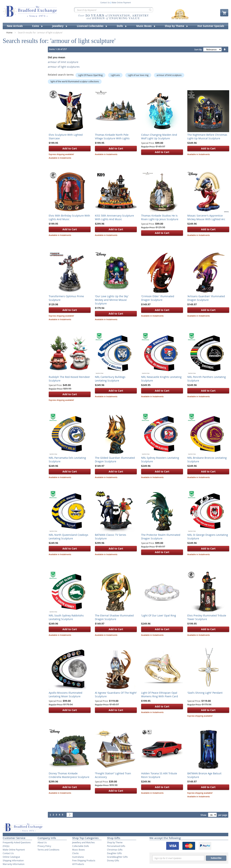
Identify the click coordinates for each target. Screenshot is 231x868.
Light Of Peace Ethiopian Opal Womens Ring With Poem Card (160, 694)
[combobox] (114, 10)
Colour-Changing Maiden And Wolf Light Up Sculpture (159, 137)
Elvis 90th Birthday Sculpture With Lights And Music (69, 217)
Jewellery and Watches (83, 842)
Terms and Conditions (48, 850)
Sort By (198, 50)
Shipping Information (13, 860)
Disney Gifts (113, 860)
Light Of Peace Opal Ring (90, 75)
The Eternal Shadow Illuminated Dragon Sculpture (114, 617)
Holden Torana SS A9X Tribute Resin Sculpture (159, 775)
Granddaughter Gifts (117, 857)
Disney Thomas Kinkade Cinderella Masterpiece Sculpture (69, 775)
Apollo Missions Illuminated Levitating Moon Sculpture (66, 694)
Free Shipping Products (84, 860)
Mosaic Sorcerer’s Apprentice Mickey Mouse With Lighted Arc (206, 217)
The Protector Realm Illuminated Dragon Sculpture (161, 537)
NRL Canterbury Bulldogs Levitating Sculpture (110, 379)
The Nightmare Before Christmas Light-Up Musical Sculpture (207, 137)
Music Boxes (79, 850)
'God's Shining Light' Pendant (205, 693)
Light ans (115, 75)
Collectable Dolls (81, 846)
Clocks (75, 853)
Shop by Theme (115, 842)
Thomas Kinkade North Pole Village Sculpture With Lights (112, 137)
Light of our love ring (138, 75)
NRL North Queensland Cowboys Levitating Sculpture (68, 537)
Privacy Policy (44, 846)
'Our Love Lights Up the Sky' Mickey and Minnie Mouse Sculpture (112, 300)
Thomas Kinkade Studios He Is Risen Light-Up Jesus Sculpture (160, 217)
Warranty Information (14, 864)
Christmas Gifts (115, 850)
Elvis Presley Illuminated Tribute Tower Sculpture (207, 617)
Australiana (78, 857)
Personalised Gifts (116, 846)
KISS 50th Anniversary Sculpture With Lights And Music (114, 217)
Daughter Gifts (114, 853)
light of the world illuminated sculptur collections (75, 81)
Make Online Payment (121, 3)
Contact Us (105, 3)
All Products (78, 864)
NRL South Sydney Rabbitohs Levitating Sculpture (66, 617)
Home (10, 32)
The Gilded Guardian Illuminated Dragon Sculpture (115, 460)
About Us (42, 842)
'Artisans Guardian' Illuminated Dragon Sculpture (206, 298)
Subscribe (216, 858)
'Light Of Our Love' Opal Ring (159, 615)
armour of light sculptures (64, 67)
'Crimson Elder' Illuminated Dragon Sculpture (158, 298)
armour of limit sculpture (63, 62)
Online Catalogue (11, 857)
